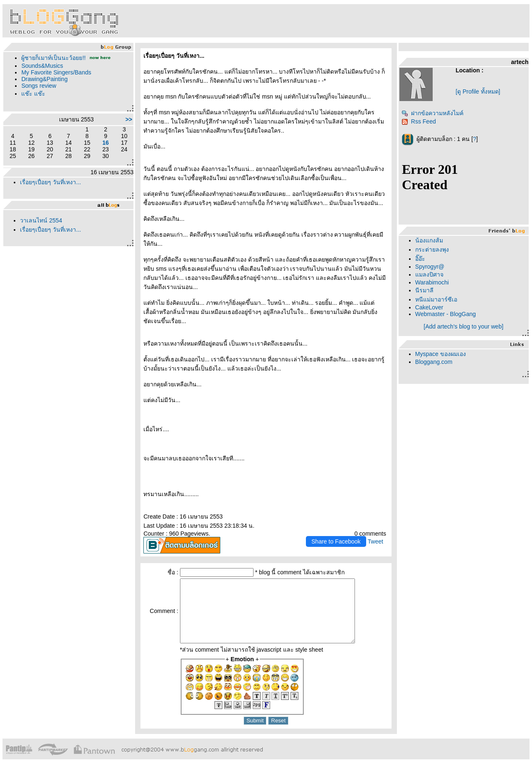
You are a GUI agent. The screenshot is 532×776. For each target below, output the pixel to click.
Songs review (39, 86)
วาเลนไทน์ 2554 (41, 220)
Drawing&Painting (44, 79)
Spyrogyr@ (430, 267)
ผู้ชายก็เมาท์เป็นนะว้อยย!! (53, 58)
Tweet (376, 541)
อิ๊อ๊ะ (420, 259)
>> (129, 119)
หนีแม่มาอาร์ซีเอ (436, 299)
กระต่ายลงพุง (432, 250)
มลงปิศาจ (429, 274)
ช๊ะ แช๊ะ (33, 94)
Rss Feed (419, 121)
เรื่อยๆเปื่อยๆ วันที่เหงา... (50, 182)
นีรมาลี (424, 290)
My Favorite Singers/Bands (56, 72)
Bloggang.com (434, 362)
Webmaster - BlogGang (446, 314)
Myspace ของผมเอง (441, 354)
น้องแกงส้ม (429, 240)
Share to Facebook (336, 541)
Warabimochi (432, 282)
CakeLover (429, 307)
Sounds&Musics (42, 66)
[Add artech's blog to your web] (463, 326)
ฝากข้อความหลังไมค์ (432, 113)
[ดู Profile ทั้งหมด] (478, 91)
